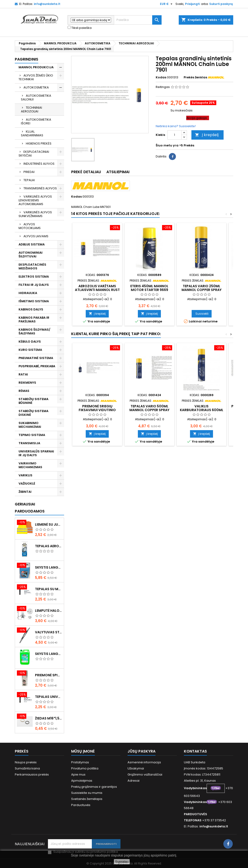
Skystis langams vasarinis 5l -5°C (48, 654)
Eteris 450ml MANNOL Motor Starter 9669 (149, 288)
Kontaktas (195, 751)
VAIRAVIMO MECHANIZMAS (30, 465)
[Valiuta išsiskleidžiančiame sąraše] (167, 4)
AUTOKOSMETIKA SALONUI (36, 98)
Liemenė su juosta (48, 524)
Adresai (134, 781)
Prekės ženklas (195, 77)
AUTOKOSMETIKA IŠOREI (36, 121)
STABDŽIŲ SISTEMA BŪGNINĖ (33, 401)
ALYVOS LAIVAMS (36, 236)
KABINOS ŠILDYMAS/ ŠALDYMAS (34, 331)
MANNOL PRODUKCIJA (36, 67)
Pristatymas (80, 762)
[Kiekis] (174, 135)
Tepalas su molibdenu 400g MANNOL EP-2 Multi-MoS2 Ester (48, 589)
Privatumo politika (85, 768)
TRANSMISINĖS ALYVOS (40, 188)
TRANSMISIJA (29, 443)
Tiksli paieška (80, 28)
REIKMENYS (27, 383)
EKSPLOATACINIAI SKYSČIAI (34, 154)
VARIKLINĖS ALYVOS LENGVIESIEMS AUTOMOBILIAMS (35, 200)
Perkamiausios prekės (32, 774)
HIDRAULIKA (28, 293)
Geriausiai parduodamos (30, 508)
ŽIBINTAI (25, 492)
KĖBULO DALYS (30, 342)
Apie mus (78, 774)
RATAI (23, 374)
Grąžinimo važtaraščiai (145, 774)
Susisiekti (202, 314)
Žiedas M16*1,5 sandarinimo (48, 718)
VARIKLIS (25, 475)
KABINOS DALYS (31, 309)
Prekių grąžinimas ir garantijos (94, 787)
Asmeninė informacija (144, 762)
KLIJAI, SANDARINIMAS (32, 133)
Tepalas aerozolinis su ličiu (48, 546)
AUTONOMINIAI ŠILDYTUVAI (31, 254)
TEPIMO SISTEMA (32, 435)
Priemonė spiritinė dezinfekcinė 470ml (48, 675)
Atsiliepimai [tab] (118, 172)
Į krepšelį (207, 135)
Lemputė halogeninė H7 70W (48, 611)
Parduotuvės (81, 805)
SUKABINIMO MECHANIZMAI (30, 425)
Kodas (161, 77)
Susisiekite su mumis (87, 793)
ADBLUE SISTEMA (32, 244)
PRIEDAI (29, 172)
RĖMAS (24, 391)
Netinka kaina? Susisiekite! (176, 126)
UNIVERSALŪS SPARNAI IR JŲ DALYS (36, 453)
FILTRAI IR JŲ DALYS (34, 285)
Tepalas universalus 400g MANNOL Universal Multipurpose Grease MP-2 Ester (48, 697)
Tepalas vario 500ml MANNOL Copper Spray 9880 (149, 410)
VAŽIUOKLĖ (27, 484)
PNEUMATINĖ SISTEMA (36, 358)
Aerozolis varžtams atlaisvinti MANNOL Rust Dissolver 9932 (97, 290)
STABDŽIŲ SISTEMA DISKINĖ (33, 413)
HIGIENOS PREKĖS (39, 143)
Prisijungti (192, 4)
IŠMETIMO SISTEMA (34, 301)
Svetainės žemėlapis (87, 799)
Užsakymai (136, 768)
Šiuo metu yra (167, 145)
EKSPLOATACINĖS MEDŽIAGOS (32, 266)
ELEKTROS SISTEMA (34, 277)
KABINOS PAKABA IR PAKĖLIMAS (34, 319)
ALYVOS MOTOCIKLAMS (30, 226)
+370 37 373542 (214, 820)
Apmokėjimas (82, 781)
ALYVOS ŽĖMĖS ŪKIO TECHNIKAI (36, 77)
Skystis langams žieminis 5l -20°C (48, 567)
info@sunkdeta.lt (47, 4)
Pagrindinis (27, 59)
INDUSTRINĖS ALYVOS (39, 164)
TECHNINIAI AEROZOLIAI (31, 109)
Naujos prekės (26, 762)
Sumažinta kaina (27, 768)
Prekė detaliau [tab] (86, 172)
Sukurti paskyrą (221, 4)
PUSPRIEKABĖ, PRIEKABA (37, 366)
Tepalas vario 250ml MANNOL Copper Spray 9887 (201, 290)
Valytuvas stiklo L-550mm (48, 632)
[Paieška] (138, 20)
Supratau (122, 862)
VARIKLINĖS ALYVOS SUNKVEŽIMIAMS (35, 214)
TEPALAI (29, 180)
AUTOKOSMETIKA (36, 87)
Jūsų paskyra (141, 751)
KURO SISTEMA (30, 350)
